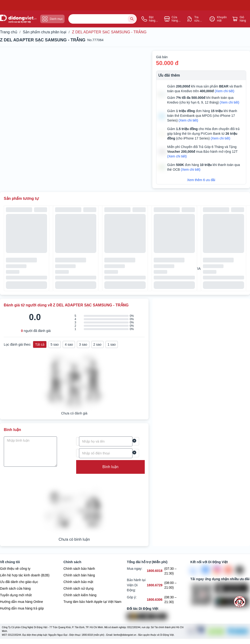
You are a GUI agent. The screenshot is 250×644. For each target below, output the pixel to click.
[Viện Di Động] (137, 617)
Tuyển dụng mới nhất (16, 595)
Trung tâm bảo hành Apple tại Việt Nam (92, 602)
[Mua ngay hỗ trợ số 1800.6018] (155, 571)
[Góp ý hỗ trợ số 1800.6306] (155, 600)
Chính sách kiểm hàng (80, 595)
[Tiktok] (240, 570)
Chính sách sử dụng (78, 589)
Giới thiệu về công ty (15, 569)
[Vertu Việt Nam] (157, 617)
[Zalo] (194, 570)
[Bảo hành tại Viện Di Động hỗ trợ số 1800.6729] (155, 586)
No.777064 (95, 40)
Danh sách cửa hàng (15, 589)
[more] (240, 602)
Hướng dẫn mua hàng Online (22, 602)
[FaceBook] (206, 570)
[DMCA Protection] (215, 632)
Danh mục (52, 19)
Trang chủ (9, 32)
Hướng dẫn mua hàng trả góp (22, 609)
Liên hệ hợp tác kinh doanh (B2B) (25, 575)
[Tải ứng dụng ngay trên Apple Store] (232, 589)
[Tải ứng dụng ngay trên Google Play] (232, 602)
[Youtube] (228, 570)
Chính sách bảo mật (78, 582)
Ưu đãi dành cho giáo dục (19, 582)
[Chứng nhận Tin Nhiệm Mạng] (196, 632)
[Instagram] (217, 570)
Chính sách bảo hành (79, 569)
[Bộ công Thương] (237, 632)
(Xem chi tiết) (225, 91)
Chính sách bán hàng (79, 575)
